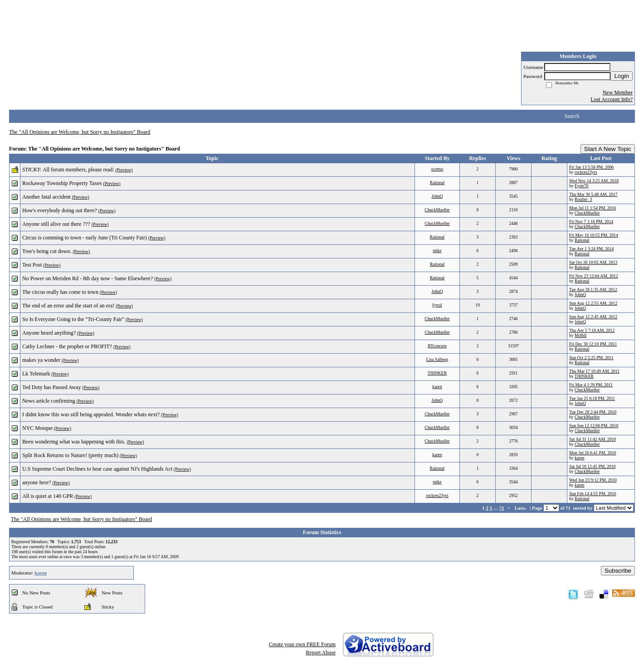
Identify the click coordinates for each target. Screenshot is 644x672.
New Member (618, 93)
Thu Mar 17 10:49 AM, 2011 (594, 371)
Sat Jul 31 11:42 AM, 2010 (593, 439)
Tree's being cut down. (47, 251)
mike (437, 251)
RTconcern (437, 346)
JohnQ (437, 196)
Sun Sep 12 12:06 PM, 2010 (594, 426)
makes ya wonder (41, 360)
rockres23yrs (586, 172)
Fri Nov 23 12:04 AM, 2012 (594, 276)
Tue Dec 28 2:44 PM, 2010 (593, 412)
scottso (437, 169)
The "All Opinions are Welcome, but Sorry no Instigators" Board (80, 132)
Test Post (32, 265)
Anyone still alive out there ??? (56, 224)
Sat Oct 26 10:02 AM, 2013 (593, 262)
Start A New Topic (608, 149)
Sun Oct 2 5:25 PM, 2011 (591, 358)
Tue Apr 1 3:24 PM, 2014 (591, 249)
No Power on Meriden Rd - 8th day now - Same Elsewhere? (88, 278)
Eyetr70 (581, 186)
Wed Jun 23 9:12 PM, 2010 (593, 480)
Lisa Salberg (437, 359)
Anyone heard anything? (49, 333)
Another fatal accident (46, 197)
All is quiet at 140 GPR (48, 496)
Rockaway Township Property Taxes (62, 183)
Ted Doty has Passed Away (51, 387)
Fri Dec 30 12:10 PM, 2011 (593, 344)
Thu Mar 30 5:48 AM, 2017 (593, 194)
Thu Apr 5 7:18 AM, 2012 (592, 330)
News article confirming (49, 401)
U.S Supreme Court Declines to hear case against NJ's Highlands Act (97, 469)
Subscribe (618, 571)
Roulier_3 (583, 199)
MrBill (581, 335)
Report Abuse (321, 653)
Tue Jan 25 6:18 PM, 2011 (592, 398)
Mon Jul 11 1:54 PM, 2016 (593, 208)
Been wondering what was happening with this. (74, 442)
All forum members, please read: (78, 170)
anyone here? (37, 482)
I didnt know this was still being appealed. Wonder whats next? (91, 414)
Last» (521, 508)
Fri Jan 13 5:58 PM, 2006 (591, 167)
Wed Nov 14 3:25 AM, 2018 (594, 181)
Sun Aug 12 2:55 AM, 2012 (593, 303)
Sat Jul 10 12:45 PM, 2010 (592, 466)
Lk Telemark (36, 374)
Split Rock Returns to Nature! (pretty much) (70, 455)
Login (622, 76)
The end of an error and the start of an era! (68, 306)
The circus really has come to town (60, 292)
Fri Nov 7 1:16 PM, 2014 (591, 222)
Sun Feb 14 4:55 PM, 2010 (593, 494)
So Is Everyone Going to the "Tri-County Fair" (73, 319)
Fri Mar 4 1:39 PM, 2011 (591, 385)
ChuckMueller (437, 210)
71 (502, 508)
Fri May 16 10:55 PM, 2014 (594, 235)
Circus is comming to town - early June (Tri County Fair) (85, 238)
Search (572, 116)
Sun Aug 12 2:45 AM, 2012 (593, 317)
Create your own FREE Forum (302, 644)
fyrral (437, 305)
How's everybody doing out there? (60, 210)
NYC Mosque (37, 428)
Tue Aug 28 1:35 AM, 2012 (593, 290)
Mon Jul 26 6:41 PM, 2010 (593, 453)
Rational (437, 183)
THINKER (437, 373)
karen (437, 387)
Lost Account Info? (612, 99)
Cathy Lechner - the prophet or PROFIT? (67, 346)
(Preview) (124, 170)
